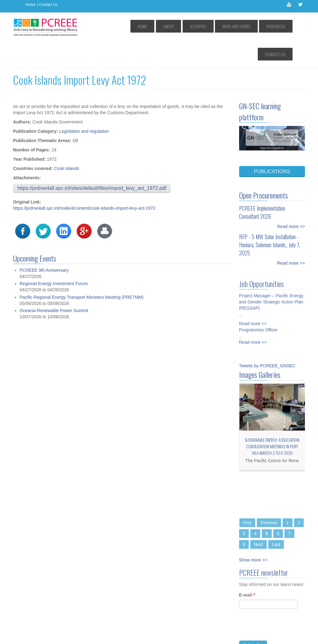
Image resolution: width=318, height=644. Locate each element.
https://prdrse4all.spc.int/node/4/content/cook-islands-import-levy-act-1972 (84, 180)
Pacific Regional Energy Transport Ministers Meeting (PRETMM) (82, 269)
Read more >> (291, 199)
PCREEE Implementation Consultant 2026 (262, 184)
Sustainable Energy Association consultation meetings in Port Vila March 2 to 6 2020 (272, 418)
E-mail (247, 569)
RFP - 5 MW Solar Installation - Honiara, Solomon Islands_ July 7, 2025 (270, 217)
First (247, 495)
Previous (269, 495)
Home (30, 5)
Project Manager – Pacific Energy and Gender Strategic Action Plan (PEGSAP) (271, 272)
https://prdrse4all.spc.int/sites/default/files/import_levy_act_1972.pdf (92, 160)
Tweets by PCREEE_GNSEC (267, 338)
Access (76, 635)
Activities (186, 26)
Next (259, 517)
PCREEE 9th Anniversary (44, 242)
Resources (250, 26)
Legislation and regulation (84, 103)
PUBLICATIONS (272, 143)
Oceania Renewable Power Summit (54, 283)
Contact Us (48, 5)
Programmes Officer (259, 300)
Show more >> (253, 532)
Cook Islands (66, 141)
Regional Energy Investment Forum (54, 256)
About (164, 26)
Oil (75, 113)
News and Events (217, 26)
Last (276, 517)
